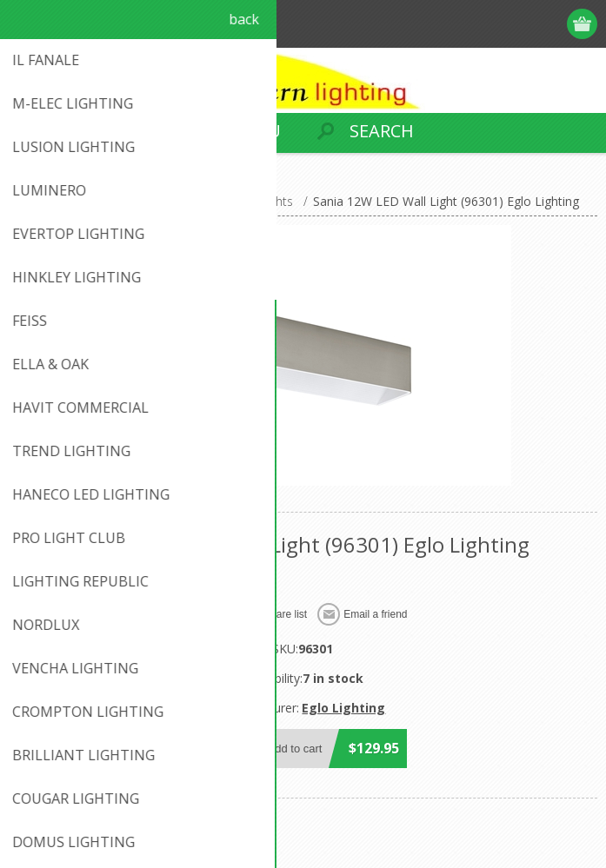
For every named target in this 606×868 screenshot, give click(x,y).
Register (516, 24)
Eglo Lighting (343, 708)
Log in (550, 24)
